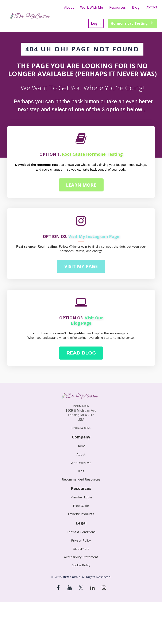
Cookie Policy (81, 565)
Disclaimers (81, 549)
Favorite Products (81, 514)
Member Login (81, 497)
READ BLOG (81, 353)
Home (81, 446)
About (69, 7)
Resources (117, 7)
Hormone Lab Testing (132, 23)
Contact (151, 7)
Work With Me (92, 7)
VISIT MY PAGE (81, 266)
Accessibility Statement (81, 557)
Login (96, 23)
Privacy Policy (81, 540)
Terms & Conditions (81, 532)
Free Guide (81, 506)
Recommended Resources (81, 479)
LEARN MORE (81, 185)
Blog (136, 7)
